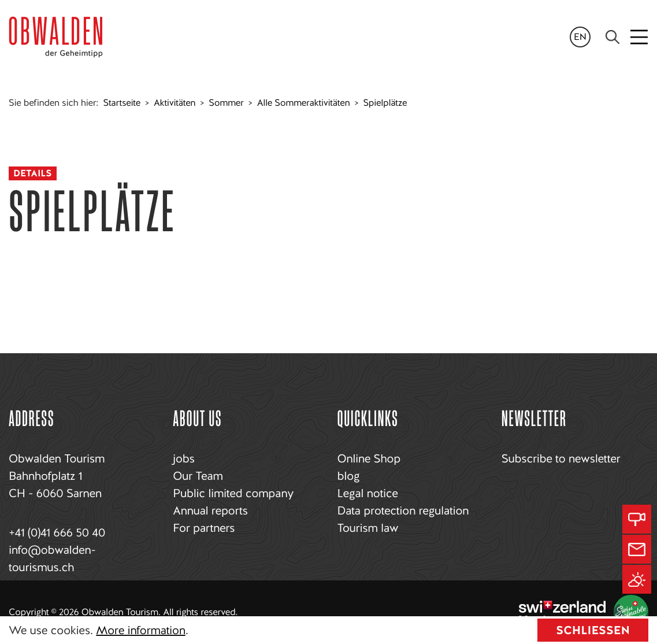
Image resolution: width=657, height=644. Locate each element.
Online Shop (369, 458)
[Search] (613, 37)
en (580, 37)
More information (140, 630)
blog (349, 476)
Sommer (226, 103)
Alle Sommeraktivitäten (304, 103)
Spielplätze (385, 103)
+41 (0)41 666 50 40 (57, 532)
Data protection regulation (403, 510)
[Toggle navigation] (640, 37)
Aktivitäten (175, 103)
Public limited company (233, 493)
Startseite (122, 103)
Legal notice (368, 493)
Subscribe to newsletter (561, 458)
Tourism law (368, 528)
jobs (183, 458)
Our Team (198, 476)
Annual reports (210, 510)
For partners (204, 528)
